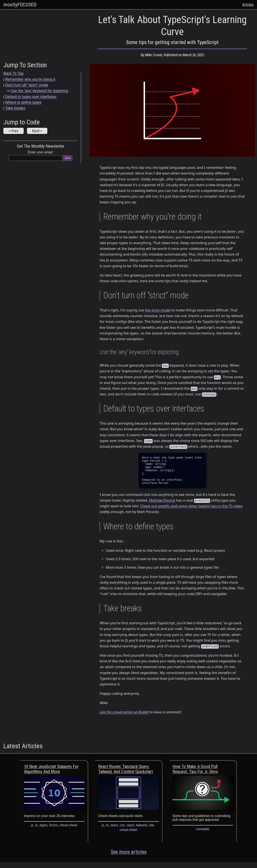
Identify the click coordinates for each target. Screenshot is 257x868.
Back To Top (13, 73)
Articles (248, 5)
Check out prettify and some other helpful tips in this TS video (192, 512)
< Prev (14, 131)
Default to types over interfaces (31, 97)
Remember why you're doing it (30, 79)
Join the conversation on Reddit (124, 718)
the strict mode (158, 310)
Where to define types (23, 102)
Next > (37, 131)
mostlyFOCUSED (20, 5)
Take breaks (15, 108)
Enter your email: (41, 152)
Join (67, 158)
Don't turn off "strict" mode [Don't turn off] (27, 85)
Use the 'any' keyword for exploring (39, 91)
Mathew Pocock (162, 506)
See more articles (129, 858)
